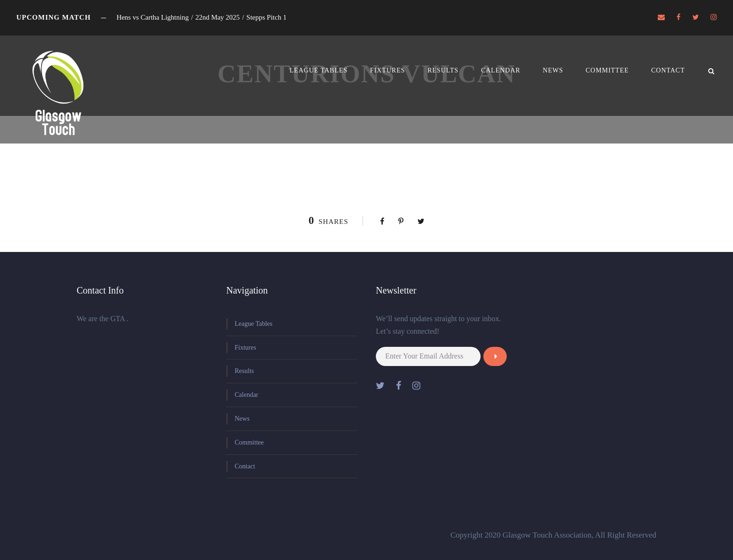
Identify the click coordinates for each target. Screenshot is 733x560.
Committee (607, 70)
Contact (668, 70)
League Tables (319, 70)
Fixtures (388, 70)
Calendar (501, 70)
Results (443, 70)
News (553, 70)
